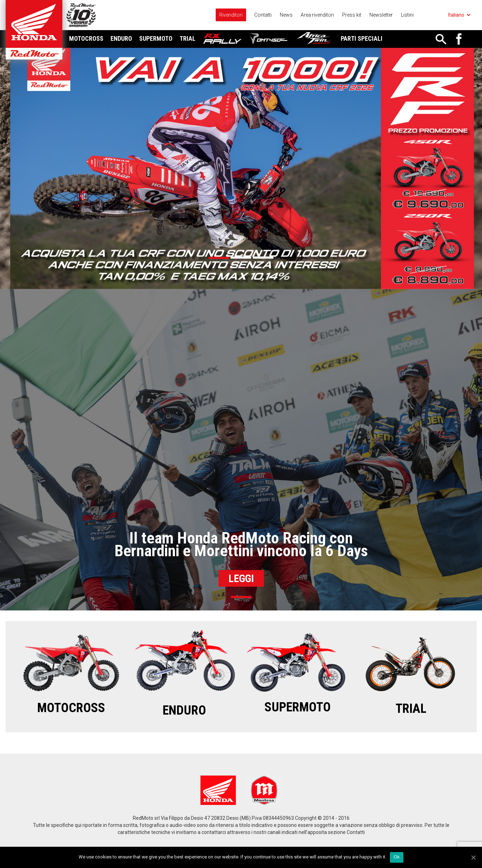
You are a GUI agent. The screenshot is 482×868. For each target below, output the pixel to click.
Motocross (86, 38)
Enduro (121, 38)
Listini (407, 15)
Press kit (352, 15)
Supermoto (156, 38)
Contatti (263, 15)
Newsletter (381, 15)
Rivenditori (231, 15)
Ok (396, 857)
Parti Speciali (362, 38)
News (286, 15)
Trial (188, 38)
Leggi (241, 578)
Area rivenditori (317, 15)
